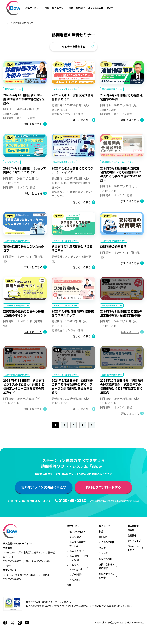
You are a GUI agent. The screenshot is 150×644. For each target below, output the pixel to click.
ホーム (6, 23)
